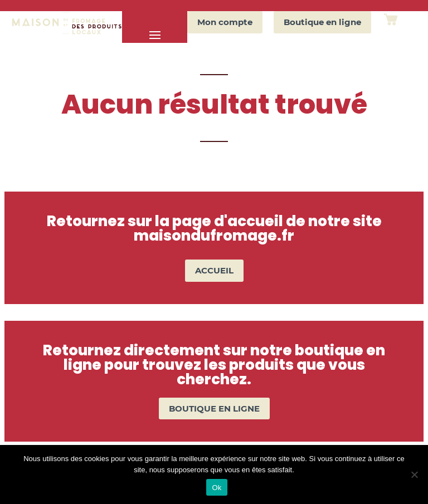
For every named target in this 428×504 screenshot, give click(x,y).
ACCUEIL (214, 270)
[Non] (414, 474)
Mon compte (225, 22)
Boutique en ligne (322, 22)
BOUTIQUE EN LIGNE (214, 408)
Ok (217, 488)
